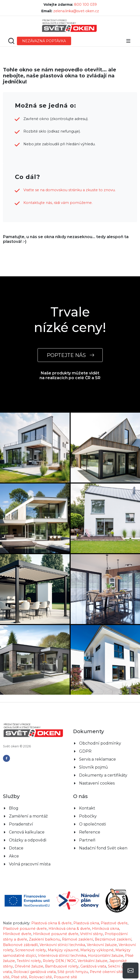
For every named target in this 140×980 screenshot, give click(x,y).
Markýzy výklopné (97, 950)
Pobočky (88, 816)
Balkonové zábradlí (20, 945)
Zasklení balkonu (45, 939)
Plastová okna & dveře (51, 923)
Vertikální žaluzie (93, 961)
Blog (14, 808)
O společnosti (93, 824)
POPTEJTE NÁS (70, 355)
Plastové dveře (114, 923)
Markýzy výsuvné (63, 950)
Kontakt (87, 808)
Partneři (87, 840)
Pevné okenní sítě (106, 972)
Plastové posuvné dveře (25, 929)
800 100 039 (85, 4)
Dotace (16, 848)
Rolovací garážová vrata (35, 972)
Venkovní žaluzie (102, 945)
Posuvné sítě (65, 977)
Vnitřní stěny (92, 934)
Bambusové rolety (62, 966)
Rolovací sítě (40, 977)
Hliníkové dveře (17, 934)
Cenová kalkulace (27, 832)
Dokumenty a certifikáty (103, 775)
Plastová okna (86, 923)
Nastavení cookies (97, 783)
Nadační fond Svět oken (103, 848)
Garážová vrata (93, 966)
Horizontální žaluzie (106, 956)
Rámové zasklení (77, 939)
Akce (14, 856)
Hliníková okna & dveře (69, 929)
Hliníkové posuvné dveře (56, 934)
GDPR (85, 751)
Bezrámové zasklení (113, 939)
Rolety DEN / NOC (59, 961)
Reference (90, 832)
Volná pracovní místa (30, 864)
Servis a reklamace (97, 759)
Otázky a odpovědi (28, 840)
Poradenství (21, 824)
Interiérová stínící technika (62, 956)
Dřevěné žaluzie (29, 966)
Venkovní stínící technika (62, 945)
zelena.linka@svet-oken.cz (76, 11)
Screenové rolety (31, 950)
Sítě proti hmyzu (73, 972)
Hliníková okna (106, 929)
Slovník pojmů (93, 767)
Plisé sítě (19, 977)
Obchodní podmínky (100, 743)
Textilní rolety (29, 961)
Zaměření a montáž (28, 816)
